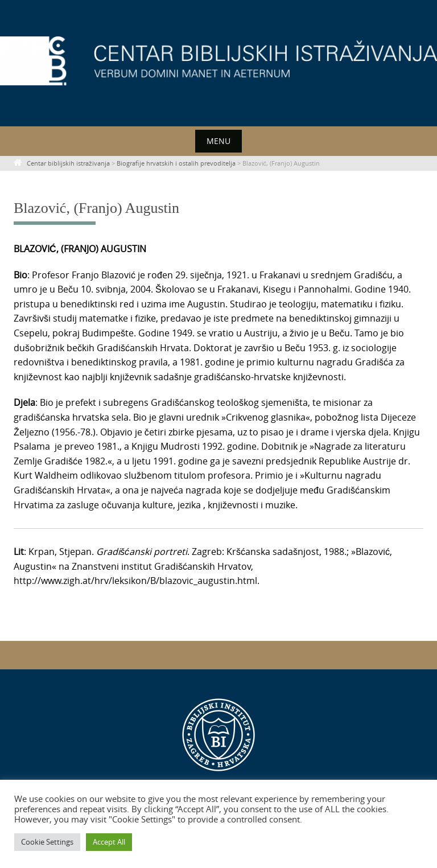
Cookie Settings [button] (47, 842)
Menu (218, 141)
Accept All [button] (109, 842)
